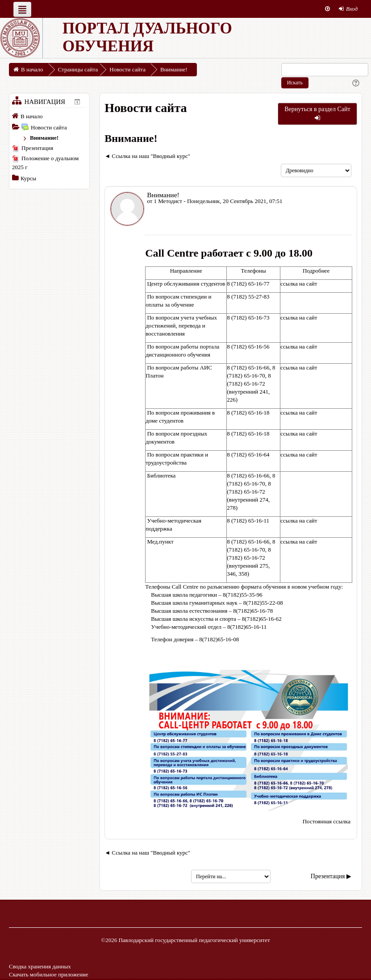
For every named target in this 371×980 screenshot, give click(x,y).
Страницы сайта (78, 69)
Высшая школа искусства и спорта (194, 619)
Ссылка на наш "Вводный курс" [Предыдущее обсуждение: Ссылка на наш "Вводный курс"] (151, 156)
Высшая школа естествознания (189, 611)
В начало (32, 116)
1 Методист (168, 201)
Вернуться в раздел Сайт (317, 113)
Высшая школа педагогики (184, 595)
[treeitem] (49, 116)
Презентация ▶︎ (331, 876)
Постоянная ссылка (327, 821)
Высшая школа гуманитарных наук (194, 603)
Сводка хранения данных (40, 966)
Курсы (28, 178)
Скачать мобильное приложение (49, 974)
